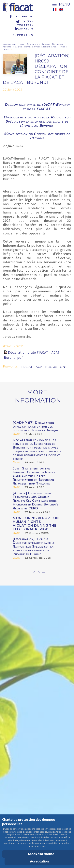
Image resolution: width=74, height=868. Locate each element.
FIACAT (27, 367)
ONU (64, 367)
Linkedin (24, 29)
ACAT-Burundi (47, 367)
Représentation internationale (40, 47)
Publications (33, 44)
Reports (46, 44)
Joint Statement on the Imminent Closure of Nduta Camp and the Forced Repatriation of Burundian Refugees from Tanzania (34, 476)
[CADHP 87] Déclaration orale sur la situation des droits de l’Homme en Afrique (36, 426)
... (43, 572)
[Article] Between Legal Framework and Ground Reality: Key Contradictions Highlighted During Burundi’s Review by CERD (36, 501)
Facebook (21, 17)
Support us (23, 35)
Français (18, 47)
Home (22, 44)
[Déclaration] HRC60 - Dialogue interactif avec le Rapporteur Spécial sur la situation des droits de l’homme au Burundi (34, 546)
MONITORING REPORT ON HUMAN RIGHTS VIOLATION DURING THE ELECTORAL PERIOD (36, 524)
